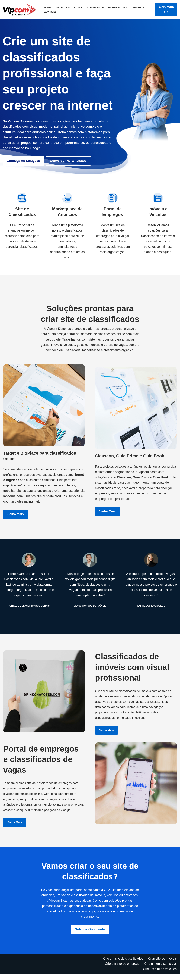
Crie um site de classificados (123, 965)
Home (48, 7)
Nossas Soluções (69, 7)
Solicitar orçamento (90, 935)
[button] (127, 7)
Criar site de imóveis (162, 965)
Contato (50, 12)
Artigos (138, 7)
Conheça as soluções (23, 161)
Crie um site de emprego (122, 970)
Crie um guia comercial (160, 970)
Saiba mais (16, 520)
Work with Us (166, 10)
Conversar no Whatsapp (68, 161)
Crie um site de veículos (160, 975)
